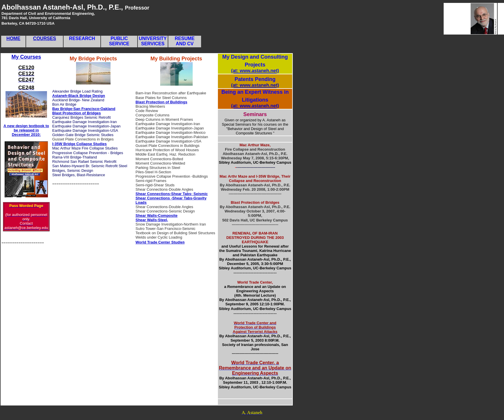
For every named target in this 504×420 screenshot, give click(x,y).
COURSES (45, 38)
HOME (13, 38)
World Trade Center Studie (159, 242)
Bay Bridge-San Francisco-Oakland (84, 109)
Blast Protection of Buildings (161, 102)
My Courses (26, 57)
